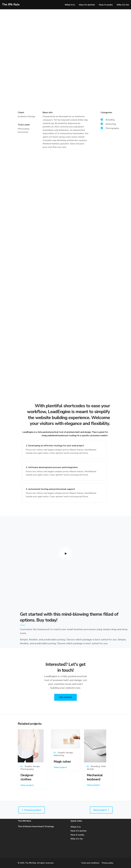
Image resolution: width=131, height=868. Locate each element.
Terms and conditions (90, 863)
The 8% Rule (11, 5)
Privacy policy (108, 863)
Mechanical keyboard (95, 777)
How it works (106, 5)
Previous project (33, 810)
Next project (100, 810)
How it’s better (87, 5)
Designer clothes (27, 777)
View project (27, 785)
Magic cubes (62, 761)
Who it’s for (123, 5)
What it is (70, 5)
